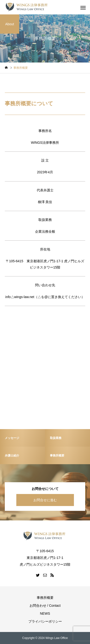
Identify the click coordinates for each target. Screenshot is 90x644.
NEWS (45, 613)
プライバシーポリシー (45, 621)
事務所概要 (45, 598)
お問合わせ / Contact (45, 606)
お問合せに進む (45, 500)
